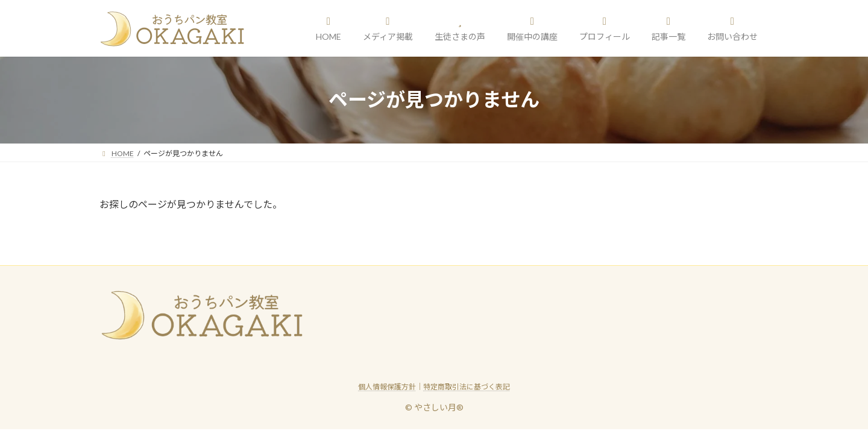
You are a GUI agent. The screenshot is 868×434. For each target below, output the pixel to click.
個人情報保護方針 (387, 387)
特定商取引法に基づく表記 (467, 387)
